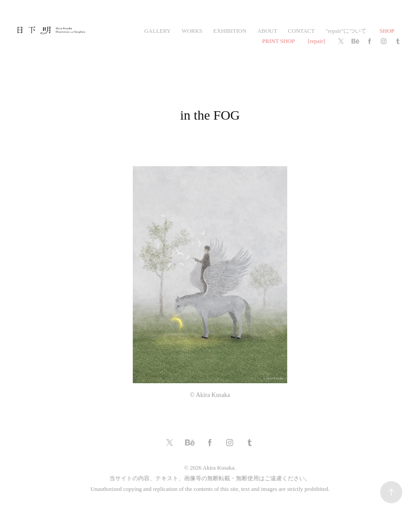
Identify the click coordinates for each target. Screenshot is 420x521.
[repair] (317, 41)
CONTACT (301, 31)
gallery (158, 31)
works (192, 31)
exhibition (230, 31)
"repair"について (346, 31)
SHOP (387, 31)
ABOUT (267, 31)
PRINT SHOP (278, 41)
